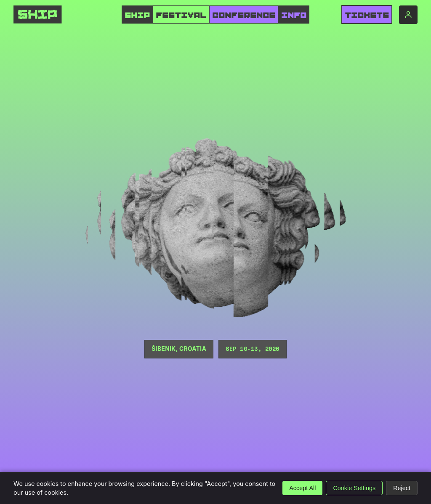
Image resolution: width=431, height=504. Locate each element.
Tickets (367, 16)
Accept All (302, 488)
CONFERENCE (244, 16)
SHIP (137, 16)
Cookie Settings (354, 488)
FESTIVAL (181, 16)
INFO (294, 16)
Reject (402, 488)
